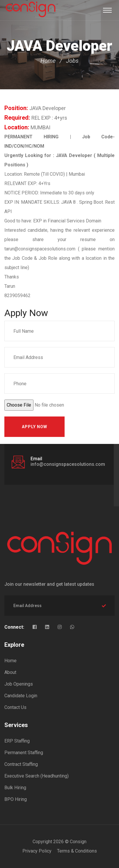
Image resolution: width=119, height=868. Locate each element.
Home (48, 61)
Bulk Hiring (15, 788)
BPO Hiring (16, 799)
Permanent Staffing (24, 753)
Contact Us (15, 707)
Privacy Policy (37, 851)
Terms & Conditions (77, 851)
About (10, 672)
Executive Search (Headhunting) (37, 776)
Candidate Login (21, 696)
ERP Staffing (17, 741)
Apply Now (34, 427)
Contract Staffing (21, 764)
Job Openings (19, 684)
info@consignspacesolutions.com (68, 464)
